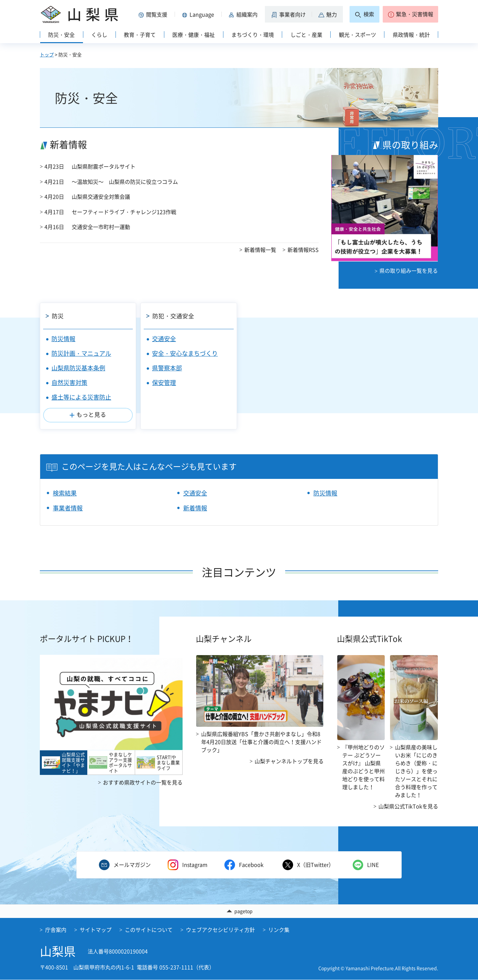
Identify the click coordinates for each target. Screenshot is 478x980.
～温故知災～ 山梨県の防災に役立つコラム (125, 182)
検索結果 (65, 493)
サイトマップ (96, 930)
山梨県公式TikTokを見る (408, 806)
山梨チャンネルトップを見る (289, 761)
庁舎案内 (56, 930)
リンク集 (279, 930)
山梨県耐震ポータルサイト (104, 166)
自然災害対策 (69, 382)
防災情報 (63, 339)
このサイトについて (149, 930)
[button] (154, 14)
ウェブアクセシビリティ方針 (220, 930)
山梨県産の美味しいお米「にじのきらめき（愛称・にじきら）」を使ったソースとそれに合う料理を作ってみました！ (416, 771)
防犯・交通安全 (173, 316)
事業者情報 (68, 508)
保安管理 (164, 382)
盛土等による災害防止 (81, 397)
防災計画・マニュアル (81, 353)
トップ (47, 54)
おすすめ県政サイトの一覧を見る (143, 782)
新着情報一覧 (260, 250)
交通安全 (164, 339)
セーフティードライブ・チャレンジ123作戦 (124, 212)
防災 (58, 316)
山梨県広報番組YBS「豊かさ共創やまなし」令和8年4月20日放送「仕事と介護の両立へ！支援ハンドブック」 (261, 742)
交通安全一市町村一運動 (101, 227)
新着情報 (195, 508)
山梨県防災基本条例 (78, 368)
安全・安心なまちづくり (185, 353)
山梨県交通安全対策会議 (101, 196)
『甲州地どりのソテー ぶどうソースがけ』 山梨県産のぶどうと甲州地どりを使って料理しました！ (363, 767)
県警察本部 (167, 368)
